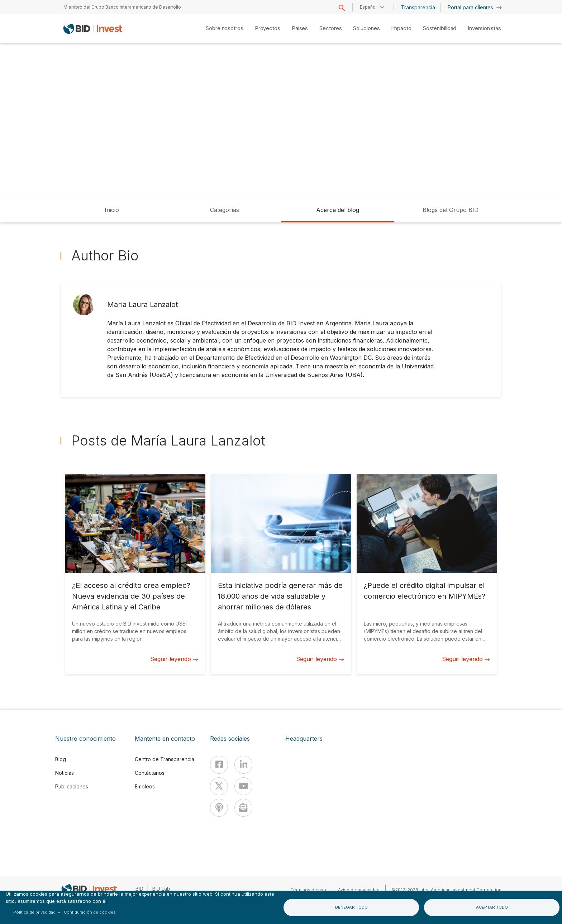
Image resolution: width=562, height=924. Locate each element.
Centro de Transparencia (165, 759)
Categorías (225, 210)
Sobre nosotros (225, 28)
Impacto (401, 28)
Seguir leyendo (174, 659)
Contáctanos (150, 773)
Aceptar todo (492, 907)
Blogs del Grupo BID (451, 210)
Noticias (65, 773)
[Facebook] (219, 765)
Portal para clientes (475, 7)
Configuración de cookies (90, 912)
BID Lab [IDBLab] (161, 889)
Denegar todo (351, 907)
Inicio (112, 210)
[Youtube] (243, 786)
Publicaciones (72, 786)
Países (300, 28)
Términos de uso (308, 890)
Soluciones (366, 28)
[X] (219, 786)
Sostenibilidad (440, 28)
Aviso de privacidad (359, 890)
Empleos (145, 786)
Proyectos (268, 28)
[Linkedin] (243, 765)
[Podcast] (219, 808)
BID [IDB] (139, 889)
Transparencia (418, 7)
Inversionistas (484, 28)
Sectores (330, 28)
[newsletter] (243, 808)
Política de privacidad (34, 912)
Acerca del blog (338, 210)
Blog (61, 759)
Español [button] (368, 7)
